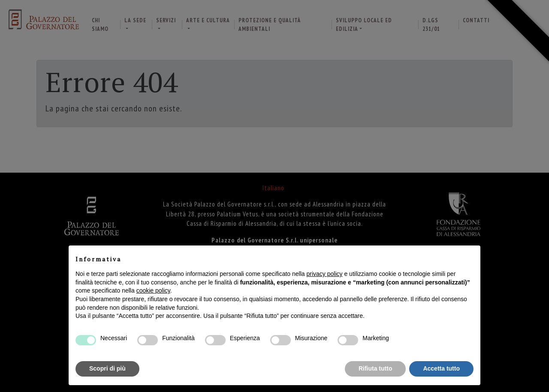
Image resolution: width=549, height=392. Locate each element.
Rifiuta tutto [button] (376, 368)
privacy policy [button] (325, 274)
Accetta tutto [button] (441, 368)
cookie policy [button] (153, 290)
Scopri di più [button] (107, 368)
